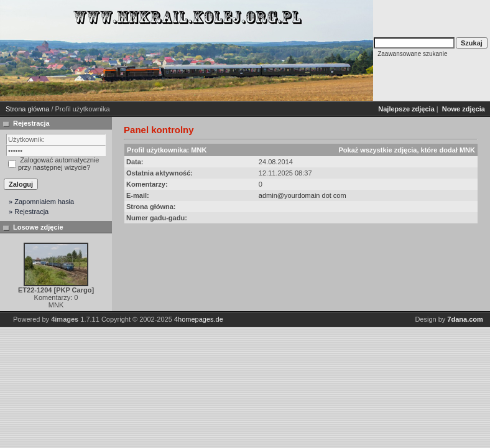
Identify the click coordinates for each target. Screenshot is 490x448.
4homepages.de (199, 319)
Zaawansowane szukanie (412, 54)
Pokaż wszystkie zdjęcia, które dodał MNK (406, 150)
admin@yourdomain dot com (303, 195)
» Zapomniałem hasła (41, 202)
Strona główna (27, 109)
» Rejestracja (29, 212)
